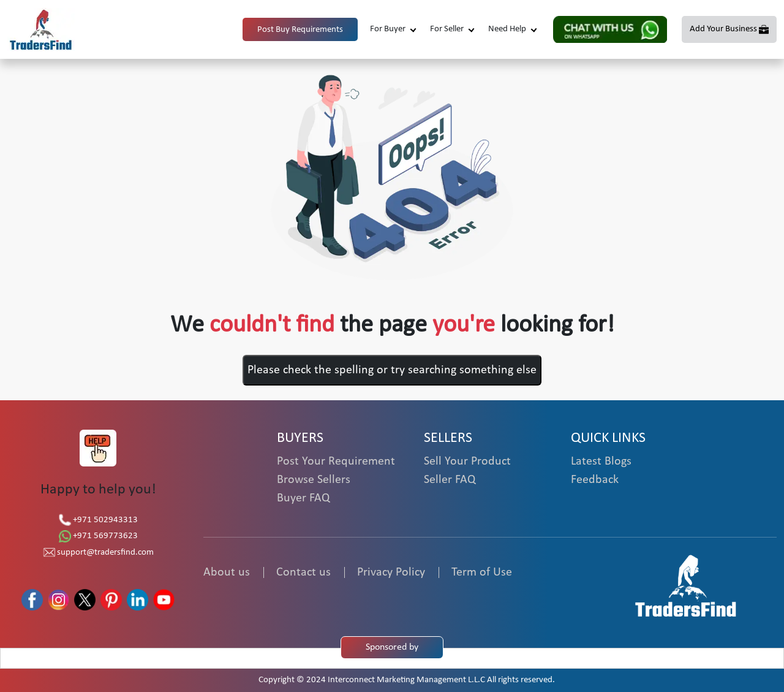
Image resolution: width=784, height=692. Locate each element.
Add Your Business (723, 29)
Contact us (303, 572)
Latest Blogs (601, 462)
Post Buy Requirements (300, 30)
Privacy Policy (391, 572)
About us (227, 572)
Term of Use (482, 572)
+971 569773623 (98, 536)
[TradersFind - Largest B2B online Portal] (686, 585)
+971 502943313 (98, 520)
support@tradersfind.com (98, 553)
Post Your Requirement (336, 462)
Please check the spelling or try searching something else (392, 370)
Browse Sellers (314, 480)
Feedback (595, 480)
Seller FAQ (450, 480)
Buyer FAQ (303, 498)
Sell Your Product (467, 462)
